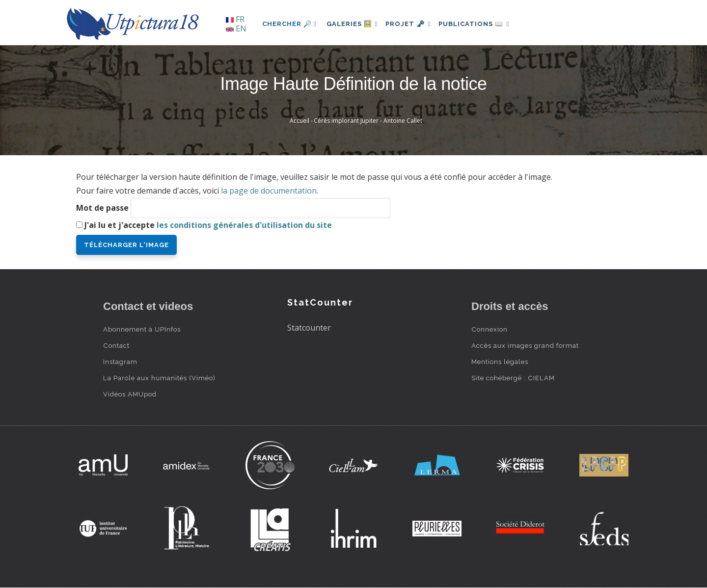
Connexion (489, 329)
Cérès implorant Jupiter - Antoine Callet (368, 121)
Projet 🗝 (415, 24)
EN (236, 28)
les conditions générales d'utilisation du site (244, 225)
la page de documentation (269, 191)
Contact (116, 345)
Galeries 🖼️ (354, 24)
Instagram (120, 362)
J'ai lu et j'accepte (208, 225)
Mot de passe (102, 208)
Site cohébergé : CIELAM (513, 378)
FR (235, 19)
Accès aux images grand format (525, 345)
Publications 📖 (484, 24)
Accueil (299, 121)
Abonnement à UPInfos (142, 329)
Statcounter (309, 328)
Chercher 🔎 (289, 24)
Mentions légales (500, 362)
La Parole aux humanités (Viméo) (159, 378)
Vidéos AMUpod (130, 394)
